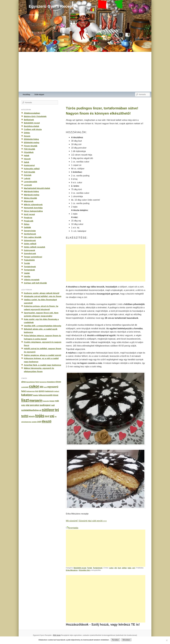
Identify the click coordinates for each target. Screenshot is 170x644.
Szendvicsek (30, 253)
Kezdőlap (26, 94)
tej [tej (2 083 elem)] (57, 410)
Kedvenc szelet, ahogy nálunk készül (42, 293)
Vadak (27, 273)
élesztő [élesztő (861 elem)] (47, 421)
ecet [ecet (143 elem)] (45, 387)
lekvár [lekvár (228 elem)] (56, 395)
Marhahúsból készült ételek (37, 188)
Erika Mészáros (72, 570)
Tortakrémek (98, 568)
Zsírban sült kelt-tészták (35, 283)
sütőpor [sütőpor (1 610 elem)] (48, 410)
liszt (119, 568)
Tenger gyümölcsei (33, 257)
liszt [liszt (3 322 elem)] (25, 400)
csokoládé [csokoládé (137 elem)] (25, 387)
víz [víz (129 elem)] (56, 416)
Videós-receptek (32, 280)
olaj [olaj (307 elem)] (28, 405)
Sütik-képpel (39, 94)
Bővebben (126, 640)
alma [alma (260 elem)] (24, 382)
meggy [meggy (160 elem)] (52, 401)
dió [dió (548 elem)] (42, 387)
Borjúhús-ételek (31, 126)
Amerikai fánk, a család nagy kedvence (42, 365)
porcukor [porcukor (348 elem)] (34, 405)
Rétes (27, 224)
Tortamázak (29, 270)
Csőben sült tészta (33, 129)
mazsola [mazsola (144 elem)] (46, 401)
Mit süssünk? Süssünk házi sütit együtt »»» (86, 521)
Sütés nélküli (30, 244)
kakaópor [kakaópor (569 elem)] (27, 395)
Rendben (115, 640)
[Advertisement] (85, 72)
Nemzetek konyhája (33, 208)
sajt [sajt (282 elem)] (53, 405)
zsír (134, 568)
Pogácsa (28, 218)
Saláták (27, 227)
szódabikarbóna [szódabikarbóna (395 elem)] (30, 410)
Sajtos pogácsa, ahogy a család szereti (42, 355)
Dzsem (27, 136)
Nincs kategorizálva (33, 211)
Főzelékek (29, 152)
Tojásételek (29, 260)
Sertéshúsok (30, 234)
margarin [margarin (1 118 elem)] (36, 400)
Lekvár (27, 178)
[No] (167, 640)
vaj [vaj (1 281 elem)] (52, 416)
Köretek (28, 175)
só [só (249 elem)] (40, 410)
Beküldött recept (80, 568)
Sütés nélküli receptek (35, 247)
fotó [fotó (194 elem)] (37, 391)
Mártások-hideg (31, 191)
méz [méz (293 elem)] (23, 405)
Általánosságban (32, 113)
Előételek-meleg (32, 142)
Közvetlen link (85, 570)
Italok (27, 162)
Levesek (28, 185)
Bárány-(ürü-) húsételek (35, 116)
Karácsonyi (29, 165)
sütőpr (124, 568)
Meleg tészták (30, 198)
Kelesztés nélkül (32, 169)
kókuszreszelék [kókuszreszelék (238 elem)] (46, 395)
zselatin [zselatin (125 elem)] (34, 422)
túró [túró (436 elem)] (47, 416)
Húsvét (27, 159)
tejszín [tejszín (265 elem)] (32, 416)
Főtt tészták (29, 149)
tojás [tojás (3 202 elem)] (40, 416)
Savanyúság (30, 231)
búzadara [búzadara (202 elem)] (51, 382)
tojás (129, 568)
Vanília (27, 276)
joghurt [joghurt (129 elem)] (57, 391)
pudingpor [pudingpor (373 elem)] (45, 405)
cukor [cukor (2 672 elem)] (34, 386)
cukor (111, 568)
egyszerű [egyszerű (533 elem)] (53, 387)
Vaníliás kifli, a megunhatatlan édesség (42, 326)
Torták (90, 568)
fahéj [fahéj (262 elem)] (24, 391)
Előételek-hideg (31, 139)
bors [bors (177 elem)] (37, 382)
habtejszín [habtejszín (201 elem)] (49, 391)
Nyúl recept (29, 214)
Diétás (27, 133)
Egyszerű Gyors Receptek (53, 6)
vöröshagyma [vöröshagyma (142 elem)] (26, 422)
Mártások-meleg (32, 195)
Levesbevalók (30, 182)
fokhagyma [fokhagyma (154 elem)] (30, 391)
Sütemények (30, 240)
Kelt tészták (29, 172)
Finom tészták (31, 146)
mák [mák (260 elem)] (57, 401)
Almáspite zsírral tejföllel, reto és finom (43, 296)
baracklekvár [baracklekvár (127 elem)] (31, 382)
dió (116, 568)
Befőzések (29, 120)
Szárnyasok (29, 250)
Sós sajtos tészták (33, 237)
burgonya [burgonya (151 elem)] (43, 382)
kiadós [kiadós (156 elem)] (36, 395)
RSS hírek (57, 635)
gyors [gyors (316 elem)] (42, 391)
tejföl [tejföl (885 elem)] (25, 416)
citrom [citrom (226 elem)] (58, 382)
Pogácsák (29, 221)
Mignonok (29, 201)
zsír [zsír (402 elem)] (39, 422)
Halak (27, 155)
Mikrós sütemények (33, 205)
